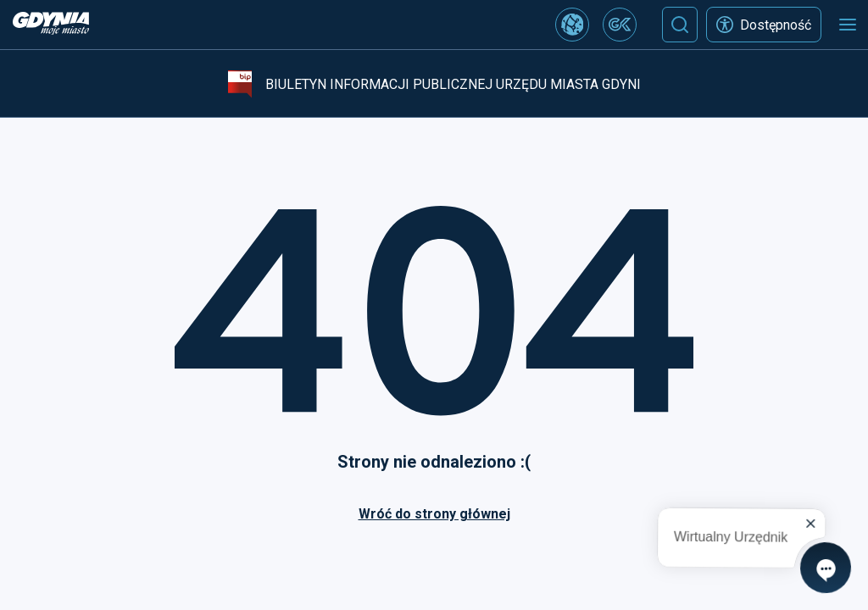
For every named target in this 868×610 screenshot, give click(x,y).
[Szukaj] (680, 25)
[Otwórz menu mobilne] (848, 25)
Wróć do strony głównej (434, 514)
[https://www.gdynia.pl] (51, 25)
